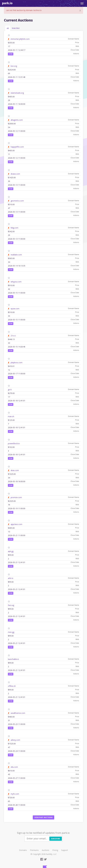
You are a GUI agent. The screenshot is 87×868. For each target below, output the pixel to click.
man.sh (11, 416)
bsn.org (14, 66)
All (8, 28)
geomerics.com (17, 201)
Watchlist (16, 28)
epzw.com (15, 309)
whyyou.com (16, 282)
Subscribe (56, 839)
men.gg (11, 632)
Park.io (7, 3)
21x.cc (13, 336)
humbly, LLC (51, 854)
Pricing (55, 850)
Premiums (34, 850)
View (11, 54)
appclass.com (16, 524)
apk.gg (11, 551)
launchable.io (13, 659)
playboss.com (17, 362)
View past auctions (43, 817)
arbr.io (11, 578)
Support (65, 850)
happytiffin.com (17, 147)
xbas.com (15, 470)
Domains (23, 850)
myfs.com (15, 794)
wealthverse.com (18, 713)
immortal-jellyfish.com (20, 39)
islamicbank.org (17, 93)
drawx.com (15, 174)
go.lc (10, 390)
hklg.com (14, 228)
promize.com (16, 497)
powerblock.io (14, 443)
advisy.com (15, 740)
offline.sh (12, 686)
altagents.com (17, 120)
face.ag (11, 605)
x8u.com (14, 767)
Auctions (46, 850)
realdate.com (16, 255)
